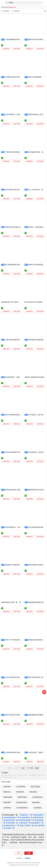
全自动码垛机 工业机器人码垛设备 (17, 114)
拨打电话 (17, 49)
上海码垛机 (7, 808)
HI (21, 775)
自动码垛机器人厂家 (12, 818)
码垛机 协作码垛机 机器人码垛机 (17, 227)
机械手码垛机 (22, 797)
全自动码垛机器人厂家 (11, 825)
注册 (29, 853)
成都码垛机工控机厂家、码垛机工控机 (15, 602)
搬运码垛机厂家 (12, 820)
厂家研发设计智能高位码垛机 (16, 152)
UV (5, 778)
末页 (37, 768)
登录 (18, 853)
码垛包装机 (33, 792)
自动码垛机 (7, 787)
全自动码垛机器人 (22, 808)
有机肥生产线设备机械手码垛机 (16, 565)
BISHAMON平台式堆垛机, (34, 302)
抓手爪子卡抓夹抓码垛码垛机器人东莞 (19, 640)
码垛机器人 (7, 792)
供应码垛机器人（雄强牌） (15, 527)
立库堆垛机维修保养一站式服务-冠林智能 (20, 340)
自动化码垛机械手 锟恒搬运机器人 (17, 452)
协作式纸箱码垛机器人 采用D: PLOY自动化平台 (22, 415)
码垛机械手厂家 (37, 823)
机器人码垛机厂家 (27, 825)
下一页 (30, 768)
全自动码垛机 (21, 787)
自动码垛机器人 (38, 797)
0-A (3, 775)
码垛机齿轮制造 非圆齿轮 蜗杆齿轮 (18, 490)
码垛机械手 (7, 802)
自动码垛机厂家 (12, 823)
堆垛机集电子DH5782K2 (10, 302)
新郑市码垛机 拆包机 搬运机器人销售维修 (20, 715)
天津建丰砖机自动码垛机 (14, 77)
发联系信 (6, 49)
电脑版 (28, 858)
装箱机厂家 (10, 828)
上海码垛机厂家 (25, 823)
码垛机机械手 (8, 797)
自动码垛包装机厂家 (26, 820)
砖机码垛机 (20, 792)
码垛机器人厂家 (26, 815)
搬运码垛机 (36, 802)
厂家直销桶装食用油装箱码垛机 (16, 39)
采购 (44, 692)
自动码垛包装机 (22, 802)
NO (34, 775)
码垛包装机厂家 (26, 818)
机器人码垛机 (35, 787)
